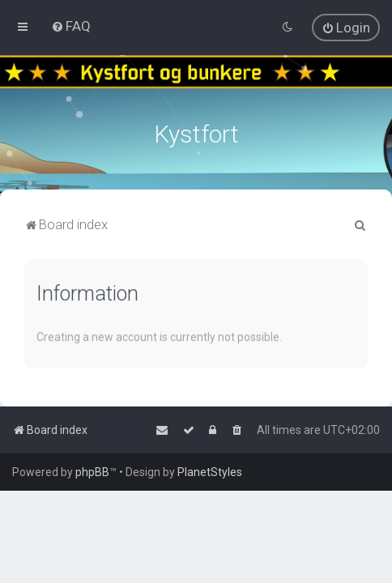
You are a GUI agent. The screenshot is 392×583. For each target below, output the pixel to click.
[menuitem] (71, 26)
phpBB (92, 472)
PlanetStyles (210, 472)
